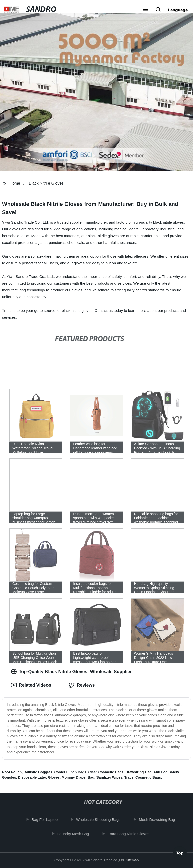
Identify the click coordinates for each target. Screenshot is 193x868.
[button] (146, 10)
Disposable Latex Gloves (39, 777)
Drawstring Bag (138, 772)
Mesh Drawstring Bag (159, 819)
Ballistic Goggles (38, 772)
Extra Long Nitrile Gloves (131, 833)
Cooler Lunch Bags (70, 772)
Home (15, 183)
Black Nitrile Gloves (46, 183)
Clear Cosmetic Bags (106, 772)
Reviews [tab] (82, 685)
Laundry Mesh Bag (76, 833)
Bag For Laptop (47, 819)
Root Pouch (12, 772)
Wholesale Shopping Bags (101, 819)
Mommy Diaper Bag (78, 777)
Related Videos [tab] (31, 685)
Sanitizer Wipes (109, 777)
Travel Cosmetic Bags (143, 777)
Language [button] (178, 10)
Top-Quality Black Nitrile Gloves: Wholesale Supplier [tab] (71, 672)
